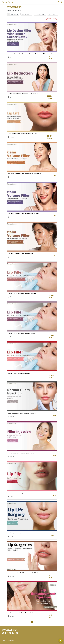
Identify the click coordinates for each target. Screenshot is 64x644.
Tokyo (11, 536)
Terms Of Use (18, 638)
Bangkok (12, 576)
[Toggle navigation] (61, 2)
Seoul (11, 57)
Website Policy (11, 638)
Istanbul (12, 137)
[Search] (13, 14)
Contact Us (4, 638)
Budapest (12, 616)
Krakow (11, 496)
